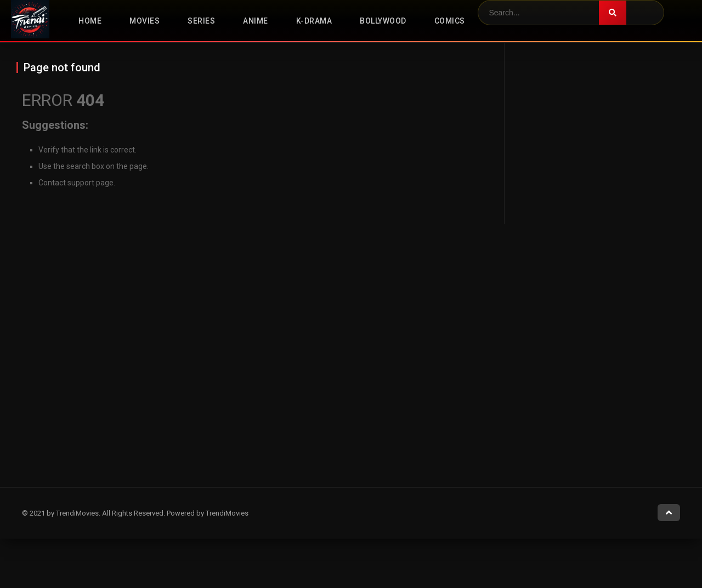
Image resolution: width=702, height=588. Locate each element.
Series (201, 21)
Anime (256, 21)
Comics (450, 21)
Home (90, 21)
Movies (145, 21)
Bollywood (383, 21)
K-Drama (314, 21)
